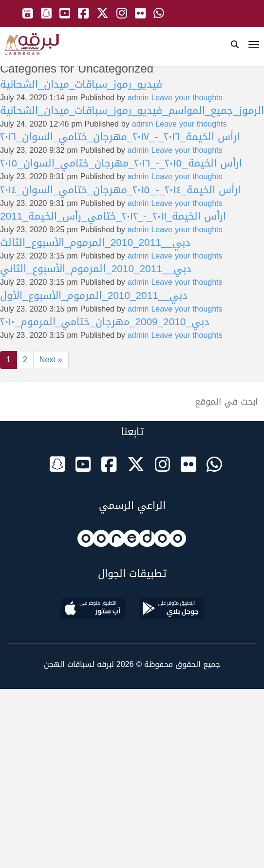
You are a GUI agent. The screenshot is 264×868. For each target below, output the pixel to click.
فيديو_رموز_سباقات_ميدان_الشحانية (81, 84)
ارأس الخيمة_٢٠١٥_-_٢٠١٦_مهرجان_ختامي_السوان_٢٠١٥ (121, 163)
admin (138, 98)
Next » (51, 360)
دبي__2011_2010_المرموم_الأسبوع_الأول (94, 295)
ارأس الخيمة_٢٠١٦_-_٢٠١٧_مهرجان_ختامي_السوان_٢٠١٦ (120, 137)
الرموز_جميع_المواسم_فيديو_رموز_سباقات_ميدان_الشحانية (132, 111)
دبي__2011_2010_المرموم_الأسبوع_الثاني (96, 269)
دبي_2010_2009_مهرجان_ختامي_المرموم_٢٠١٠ (105, 322)
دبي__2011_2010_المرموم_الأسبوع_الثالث (95, 242)
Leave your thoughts (187, 98)
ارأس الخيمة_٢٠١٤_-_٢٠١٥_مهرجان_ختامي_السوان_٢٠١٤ (120, 190)
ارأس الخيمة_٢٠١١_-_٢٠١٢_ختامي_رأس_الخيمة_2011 (113, 216)
